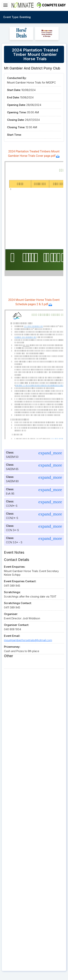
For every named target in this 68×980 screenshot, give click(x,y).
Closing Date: (16, 120)
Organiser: (11, 614)
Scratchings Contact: (18, 603)
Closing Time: (16, 127)
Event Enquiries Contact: (20, 581)
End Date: (13, 97)
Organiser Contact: (17, 625)
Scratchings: (12, 592)
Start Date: (14, 90)
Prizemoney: (12, 647)
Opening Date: (16, 105)
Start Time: (14, 135)
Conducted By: (17, 78)
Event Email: (12, 636)
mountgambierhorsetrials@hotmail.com (28, 640)
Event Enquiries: (15, 567)
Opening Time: (17, 112)
